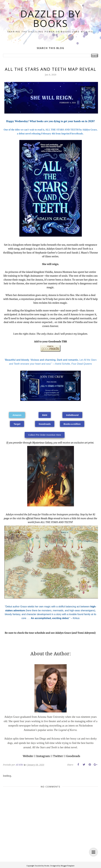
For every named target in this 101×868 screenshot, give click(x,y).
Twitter (58, 756)
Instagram (43, 756)
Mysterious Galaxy (42, 443)
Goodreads (73, 756)
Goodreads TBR (58, 341)
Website (28, 756)
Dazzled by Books (51, 18)
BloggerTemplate (68, 866)
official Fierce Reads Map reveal (43, 518)
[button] (17, 415)
